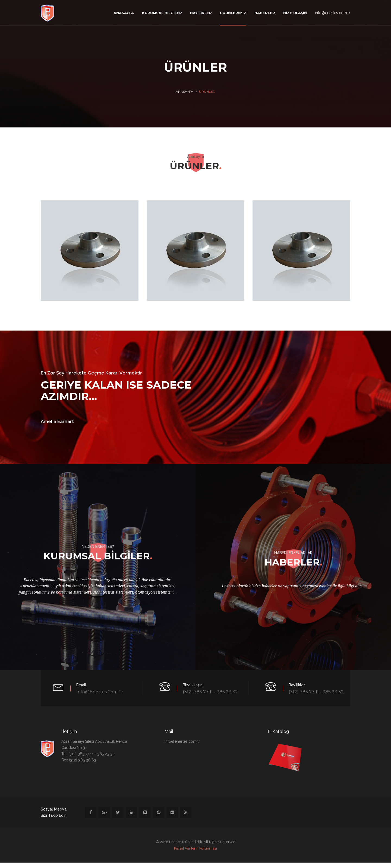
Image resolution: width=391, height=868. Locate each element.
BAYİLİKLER (201, 13)
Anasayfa (185, 92)
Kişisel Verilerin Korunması (195, 848)
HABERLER (265, 13)
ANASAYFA (124, 13)
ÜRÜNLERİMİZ (233, 13)
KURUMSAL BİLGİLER (162, 13)
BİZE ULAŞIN (295, 13)
